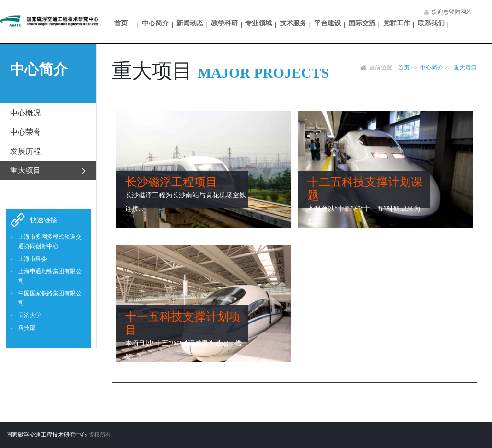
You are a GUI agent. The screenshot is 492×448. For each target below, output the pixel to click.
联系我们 (431, 23)
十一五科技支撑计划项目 (183, 323)
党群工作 (397, 23)
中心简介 (155, 23)
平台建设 (328, 23)
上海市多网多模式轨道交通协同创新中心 (50, 241)
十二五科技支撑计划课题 (365, 189)
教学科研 (224, 23)
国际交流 (362, 23)
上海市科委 (33, 259)
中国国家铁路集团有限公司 (50, 298)
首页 (121, 23)
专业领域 (258, 23)
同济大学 (30, 315)
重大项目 (465, 68)
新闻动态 (190, 23)
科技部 (27, 328)
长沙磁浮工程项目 (171, 182)
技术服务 (293, 23)
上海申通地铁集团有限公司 (50, 276)
